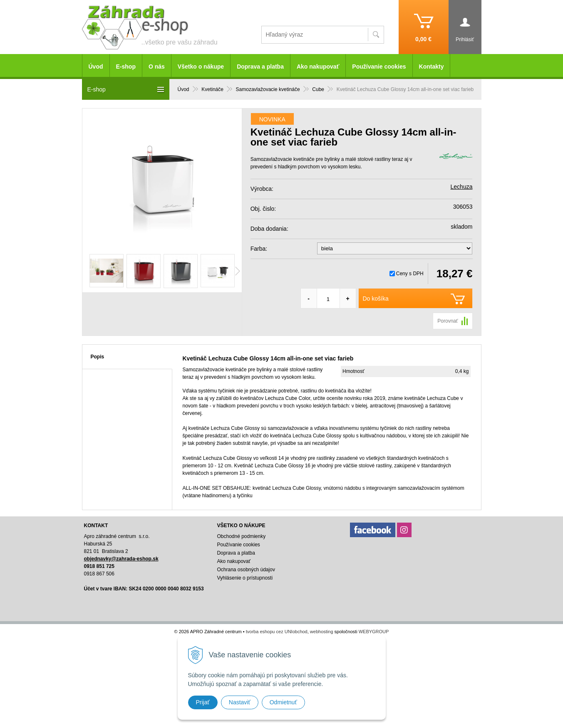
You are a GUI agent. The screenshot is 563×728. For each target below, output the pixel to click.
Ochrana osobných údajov (246, 570)
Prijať (203, 702)
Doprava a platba (260, 67)
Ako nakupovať (318, 67)
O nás (157, 67)
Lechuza (462, 187)
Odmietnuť (283, 702)
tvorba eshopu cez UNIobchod (277, 632)
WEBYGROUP (374, 632)
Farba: (259, 249)
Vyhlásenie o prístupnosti (245, 578)
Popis (98, 357)
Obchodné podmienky (241, 536)
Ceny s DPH (410, 274)
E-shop (126, 67)
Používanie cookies (379, 67)
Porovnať (448, 321)
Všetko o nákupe (201, 67)
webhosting (322, 632)
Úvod (96, 67)
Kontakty (432, 67)
